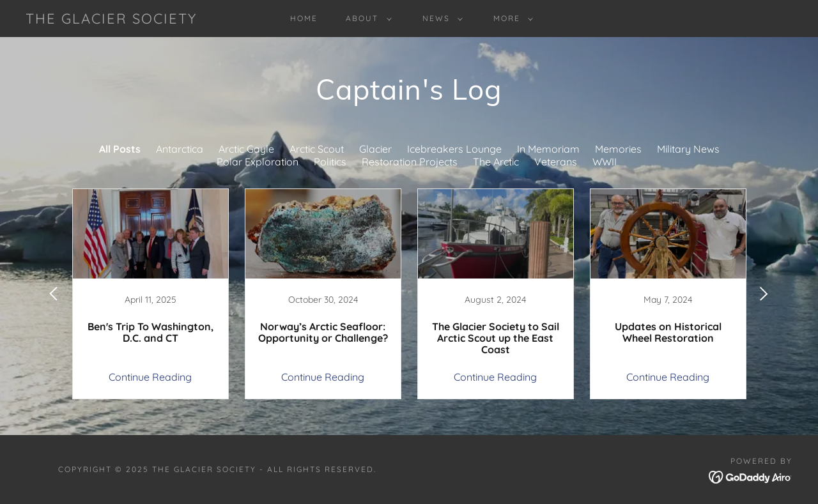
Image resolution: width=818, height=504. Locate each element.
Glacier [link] (375, 149)
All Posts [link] (120, 149)
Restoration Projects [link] (410, 162)
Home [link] (304, 18)
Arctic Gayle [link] (246, 149)
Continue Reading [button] (150, 377)
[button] (366, 19)
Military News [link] (688, 149)
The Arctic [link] (496, 162)
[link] (111, 20)
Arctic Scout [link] (317, 149)
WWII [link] (605, 162)
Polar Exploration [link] (258, 162)
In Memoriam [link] (548, 149)
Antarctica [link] (180, 149)
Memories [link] (618, 149)
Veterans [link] (556, 162)
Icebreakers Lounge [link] (454, 149)
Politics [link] (330, 162)
